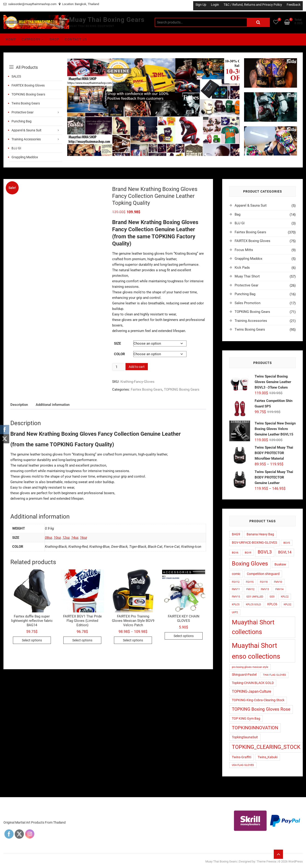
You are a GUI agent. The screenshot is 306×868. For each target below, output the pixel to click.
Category (31, 39)
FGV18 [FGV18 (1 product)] (264, 582)
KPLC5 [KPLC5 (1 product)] (236, 604)
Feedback (294, 5)
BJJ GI (16, 148)
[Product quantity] (118, 367)
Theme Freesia (266, 861)
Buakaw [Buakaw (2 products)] (280, 564)
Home (11, 39)
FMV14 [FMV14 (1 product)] (279, 589)
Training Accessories (26, 139)
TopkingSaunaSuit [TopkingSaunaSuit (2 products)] (245, 737)
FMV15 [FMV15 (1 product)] (236, 597)
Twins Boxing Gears (26, 103)
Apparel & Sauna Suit (26, 130)
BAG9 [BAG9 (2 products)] (236, 534)
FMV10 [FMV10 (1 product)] (278, 582)
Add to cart (137, 367)
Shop (54, 39)
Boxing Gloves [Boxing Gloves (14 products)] (250, 564)
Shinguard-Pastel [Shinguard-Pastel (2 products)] (244, 675)
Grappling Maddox (25, 157)
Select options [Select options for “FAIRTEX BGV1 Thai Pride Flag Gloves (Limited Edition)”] (82, 640)
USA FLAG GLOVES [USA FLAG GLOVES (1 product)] (243, 765)
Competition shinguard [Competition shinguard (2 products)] (263, 574)
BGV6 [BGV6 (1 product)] (235, 553)
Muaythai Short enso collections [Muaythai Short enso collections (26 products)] (256, 651)
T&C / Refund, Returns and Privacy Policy (253, 5)
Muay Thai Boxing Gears (107, 20)
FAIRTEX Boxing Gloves (28, 85)
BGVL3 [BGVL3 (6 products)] (265, 552)
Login (215, 5)
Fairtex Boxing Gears (147, 389)
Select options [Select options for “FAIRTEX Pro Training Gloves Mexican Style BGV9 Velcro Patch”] (133, 640)
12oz (66, 538)
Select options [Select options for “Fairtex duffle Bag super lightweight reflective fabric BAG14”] (32, 640)
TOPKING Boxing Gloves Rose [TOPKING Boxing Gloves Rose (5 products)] (261, 709)
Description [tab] (19, 405)
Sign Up (201, 5)
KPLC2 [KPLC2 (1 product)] (285, 597)
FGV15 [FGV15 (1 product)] (250, 582)
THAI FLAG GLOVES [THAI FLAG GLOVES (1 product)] (274, 675)
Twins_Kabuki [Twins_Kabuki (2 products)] (268, 757)
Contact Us (76, 39)
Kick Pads (242, 268)
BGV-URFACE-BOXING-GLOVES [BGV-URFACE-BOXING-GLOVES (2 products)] (254, 542)
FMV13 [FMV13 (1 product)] (265, 589)
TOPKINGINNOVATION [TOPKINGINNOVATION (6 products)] (255, 728)
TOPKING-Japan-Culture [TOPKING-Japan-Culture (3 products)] (251, 692)
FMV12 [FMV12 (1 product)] (250, 589)
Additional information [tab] (53, 405)
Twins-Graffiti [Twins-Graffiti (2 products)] (242, 757)
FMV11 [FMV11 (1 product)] (236, 589)
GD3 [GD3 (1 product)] (272, 597)
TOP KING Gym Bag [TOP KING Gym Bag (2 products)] (246, 718)
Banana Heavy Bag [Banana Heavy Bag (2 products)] (260, 534)
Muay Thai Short (247, 276)
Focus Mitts (244, 250)
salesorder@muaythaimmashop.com (30, 4)
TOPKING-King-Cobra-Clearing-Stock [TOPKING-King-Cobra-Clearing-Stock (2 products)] (258, 700)
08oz (48, 538)
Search (258, 22)
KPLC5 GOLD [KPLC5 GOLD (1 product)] (253, 604)
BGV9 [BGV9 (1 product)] (248, 553)
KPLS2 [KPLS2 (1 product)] (287, 604)
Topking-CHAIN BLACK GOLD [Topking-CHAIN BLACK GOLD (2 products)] (253, 683)
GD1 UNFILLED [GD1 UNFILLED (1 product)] (255, 597)
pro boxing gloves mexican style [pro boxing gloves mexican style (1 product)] (250, 667)
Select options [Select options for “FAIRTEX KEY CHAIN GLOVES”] (184, 636)
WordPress (296, 861)
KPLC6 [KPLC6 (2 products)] (272, 604)
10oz (57, 538)
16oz (83, 538)
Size (117, 343)
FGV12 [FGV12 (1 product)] (236, 582)
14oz (75, 538)
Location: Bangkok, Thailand (79, 4)
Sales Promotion (248, 303)
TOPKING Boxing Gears (28, 94)
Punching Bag (22, 121)
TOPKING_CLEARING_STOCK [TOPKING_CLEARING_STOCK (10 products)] (266, 747)
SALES (16, 76)
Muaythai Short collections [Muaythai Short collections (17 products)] (253, 627)
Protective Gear (23, 112)
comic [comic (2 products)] (236, 574)
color (119, 354)
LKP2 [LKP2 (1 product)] (235, 612)
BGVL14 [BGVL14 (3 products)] (285, 552)
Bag (238, 214)
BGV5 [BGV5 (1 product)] (287, 543)
